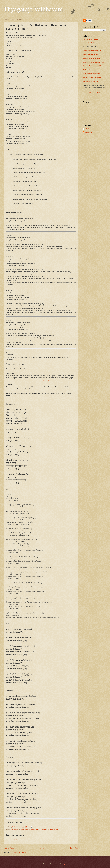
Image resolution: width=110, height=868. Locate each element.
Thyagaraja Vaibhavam (33, 9)
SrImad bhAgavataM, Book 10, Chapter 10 (49, 380)
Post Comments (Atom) (19, 852)
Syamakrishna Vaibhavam (91, 58)
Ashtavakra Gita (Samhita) (91, 81)
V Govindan (88, 132)
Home (42, 848)
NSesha (87, 129)
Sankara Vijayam (88, 70)
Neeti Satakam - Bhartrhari (91, 74)
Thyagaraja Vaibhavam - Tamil (93, 51)
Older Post (74, 848)
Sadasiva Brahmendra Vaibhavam (94, 66)
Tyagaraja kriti (54, 829)
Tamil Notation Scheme (90, 39)
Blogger (65, 864)
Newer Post (9, 848)
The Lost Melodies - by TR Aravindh (94, 93)
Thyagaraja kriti (44, 829)
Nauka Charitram (25, 829)
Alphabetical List (88, 43)
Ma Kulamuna (15, 829)
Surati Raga (35, 829)
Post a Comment (14, 839)
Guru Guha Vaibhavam (90, 54)
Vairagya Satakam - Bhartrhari (92, 77)
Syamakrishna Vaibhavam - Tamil (94, 62)
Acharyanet (86, 89)
